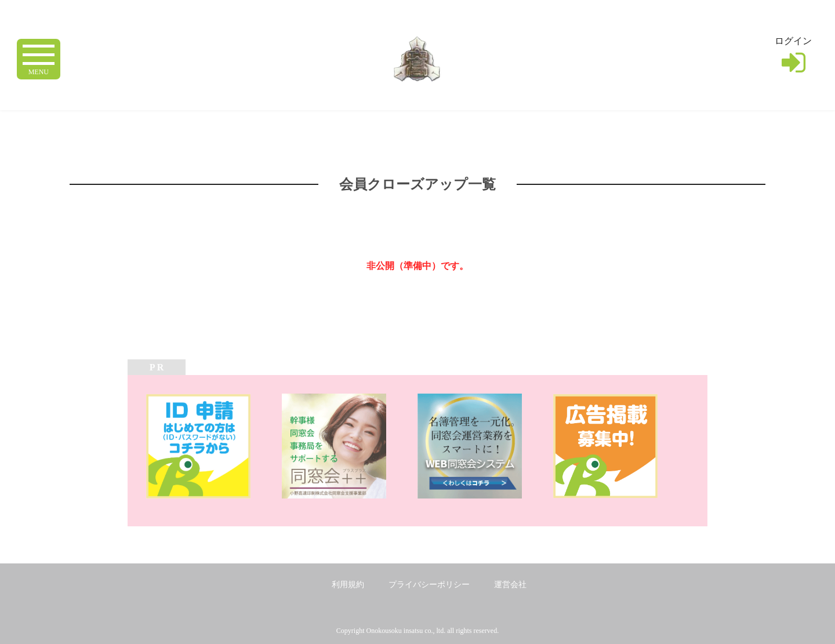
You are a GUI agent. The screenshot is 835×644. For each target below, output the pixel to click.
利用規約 (348, 585)
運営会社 (510, 585)
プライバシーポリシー (429, 585)
